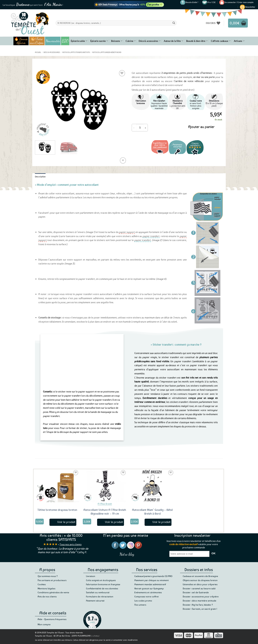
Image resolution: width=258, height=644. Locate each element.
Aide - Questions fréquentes (52, 619)
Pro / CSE (212, 2)
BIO (65, 41)
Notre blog (127, 554)
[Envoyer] (174, 23)
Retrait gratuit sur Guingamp (149, 588)
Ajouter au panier (201, 127)
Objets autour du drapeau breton (200, 580)
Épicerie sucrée (99, 41)
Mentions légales (46, 588)
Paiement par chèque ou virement (152, 580)
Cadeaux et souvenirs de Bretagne (200, 576)
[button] (239, 2)
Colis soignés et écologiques (101, 580)
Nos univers (140, 605)
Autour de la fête (173, 41)
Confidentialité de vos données (102, 588)
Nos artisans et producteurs (52, 580)
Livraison (91, 576)
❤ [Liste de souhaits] (123, 160)
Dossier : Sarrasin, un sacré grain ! (200, 609)
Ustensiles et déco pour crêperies (200, 584)
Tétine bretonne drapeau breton (57, 510)
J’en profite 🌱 (155, 4)
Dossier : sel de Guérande (196, 592)
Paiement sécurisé (95, 601)
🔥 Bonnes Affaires (21, 41)
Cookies (42, 584)
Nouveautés (53, 41)
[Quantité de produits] (140, 128)
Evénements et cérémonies (148, 592)
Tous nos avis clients (71, 544)
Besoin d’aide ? (192, 2)
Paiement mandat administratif (150, 584)
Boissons (117, 41)
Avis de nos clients (47, 596)
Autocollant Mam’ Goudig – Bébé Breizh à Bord (152, 512)
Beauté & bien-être (197, 41)
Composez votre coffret (147, 596)
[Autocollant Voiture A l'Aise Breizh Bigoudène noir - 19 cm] (105, 486)
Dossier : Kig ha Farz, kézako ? (198, 605)
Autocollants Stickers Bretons (76, 52)
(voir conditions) (160, 147)
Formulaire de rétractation (100, 596)
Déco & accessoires (150, 41)
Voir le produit (66, 522)
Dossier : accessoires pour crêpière (201, 596)
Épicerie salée (79, 41)
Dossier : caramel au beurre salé (199, 588)
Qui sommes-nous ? (48, 576)
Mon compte (44, 624)
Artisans (239, 41)
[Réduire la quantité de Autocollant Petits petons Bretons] (134, 128)
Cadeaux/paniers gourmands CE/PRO (153, 576)
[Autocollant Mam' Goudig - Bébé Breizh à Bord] (152, 486)
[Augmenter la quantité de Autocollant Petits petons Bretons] (145, 128)
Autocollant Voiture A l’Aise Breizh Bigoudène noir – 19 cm (105, 512)
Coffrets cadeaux (221, 41)
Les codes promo (143, 601)
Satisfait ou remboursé (98, 592)
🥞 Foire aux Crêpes (37, 41)
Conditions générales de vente (53, 592)
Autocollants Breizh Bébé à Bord (107, 52)
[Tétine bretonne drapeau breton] (57, 486)
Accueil (38, 52)
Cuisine (131, 41)
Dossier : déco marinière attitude (200, 601)
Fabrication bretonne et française (103, 584)
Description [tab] (40, 177)
